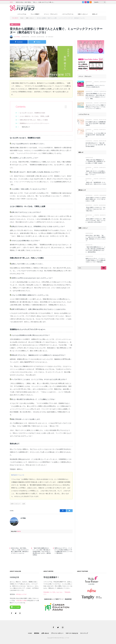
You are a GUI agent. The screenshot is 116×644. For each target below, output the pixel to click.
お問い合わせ (45, 633)
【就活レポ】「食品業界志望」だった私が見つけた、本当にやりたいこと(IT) (96, 183)
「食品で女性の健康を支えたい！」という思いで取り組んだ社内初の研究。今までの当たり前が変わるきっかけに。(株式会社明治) (42, 552)
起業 (24, 504)
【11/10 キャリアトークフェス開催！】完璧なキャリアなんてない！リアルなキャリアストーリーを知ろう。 (96, 107)
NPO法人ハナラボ (21, 594)
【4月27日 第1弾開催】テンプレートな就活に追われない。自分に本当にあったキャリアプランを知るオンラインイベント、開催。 (96, 96)
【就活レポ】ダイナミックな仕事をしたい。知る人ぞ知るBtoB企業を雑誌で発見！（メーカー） (96, 173)
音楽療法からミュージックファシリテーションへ (34, 123)
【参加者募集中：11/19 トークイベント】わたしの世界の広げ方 (95, 86)
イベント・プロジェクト (51, 14)
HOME (30, 633)
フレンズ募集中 (35, 14)
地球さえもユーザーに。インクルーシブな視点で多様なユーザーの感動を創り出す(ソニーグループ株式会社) (63, 551)
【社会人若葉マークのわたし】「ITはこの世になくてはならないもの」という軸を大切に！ (95, 209)
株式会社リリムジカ (18, 475)
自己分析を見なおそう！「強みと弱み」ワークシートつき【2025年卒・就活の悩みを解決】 (95, 145)
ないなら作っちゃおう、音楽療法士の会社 (32, 113)
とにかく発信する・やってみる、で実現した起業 (34, 116)
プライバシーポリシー (57, 633)
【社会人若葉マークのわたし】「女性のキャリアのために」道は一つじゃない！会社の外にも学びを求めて (95, 220)
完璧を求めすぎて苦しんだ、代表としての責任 (34, 120)
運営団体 (37, 633)
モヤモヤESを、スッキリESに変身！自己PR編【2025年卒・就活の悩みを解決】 (96, 135)
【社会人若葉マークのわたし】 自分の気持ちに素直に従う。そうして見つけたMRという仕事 (96, 199)
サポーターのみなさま (72, 633)
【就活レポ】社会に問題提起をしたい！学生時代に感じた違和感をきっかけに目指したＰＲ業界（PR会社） (95, 161)
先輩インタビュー (83, 14)
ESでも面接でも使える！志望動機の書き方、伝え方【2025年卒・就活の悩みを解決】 (96, 124)
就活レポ (95, 14)
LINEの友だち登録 (21, 600)
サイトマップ (84, 633)
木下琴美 (18, 37)
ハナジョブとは (22, 14)
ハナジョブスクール (68, 14)
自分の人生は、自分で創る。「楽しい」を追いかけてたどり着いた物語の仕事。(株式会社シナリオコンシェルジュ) (36, 2)
